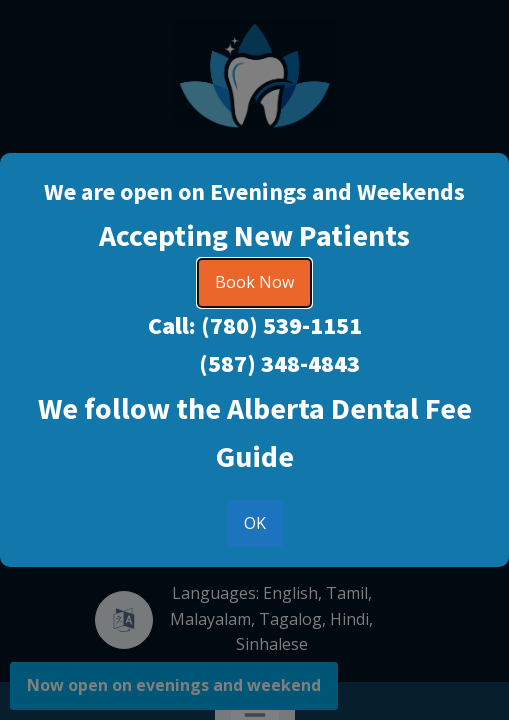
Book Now (254, 282)
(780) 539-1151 (281, 325)
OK (255, 523)
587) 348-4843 (284, 363)
